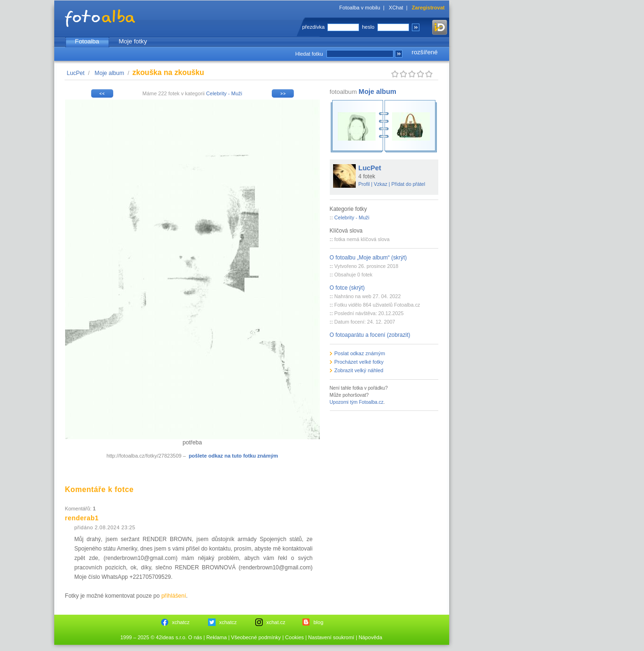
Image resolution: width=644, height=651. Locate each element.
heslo (368, 27)
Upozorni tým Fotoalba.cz (357, 402)
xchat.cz (276, 622)
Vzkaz (381, 184)
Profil (364, 184)
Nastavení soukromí (331, 637)
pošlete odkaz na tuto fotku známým (233, 456)
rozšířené (425, 52)
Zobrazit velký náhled (359, 370)
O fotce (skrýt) (347, 288)
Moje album (110, 73)
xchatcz (181, 622)
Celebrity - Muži (224, 93)
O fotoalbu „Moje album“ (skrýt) (368, 258)
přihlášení (174, 596)
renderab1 (82, 518)
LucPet (76, 73)
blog (319, 622)
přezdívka (314, 27)
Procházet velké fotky (359, 362)
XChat (396, 8)
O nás (195, 637)
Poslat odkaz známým (360, 353)
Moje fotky (133, 41)
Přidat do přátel (409, 184)
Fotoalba (87, 41)
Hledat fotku (309, 54)
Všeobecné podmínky (256, 637)
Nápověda (370, 637)
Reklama (216, 637)
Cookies (294, 637)
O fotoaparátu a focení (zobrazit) (370, 335)
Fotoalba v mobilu (360, 8)
